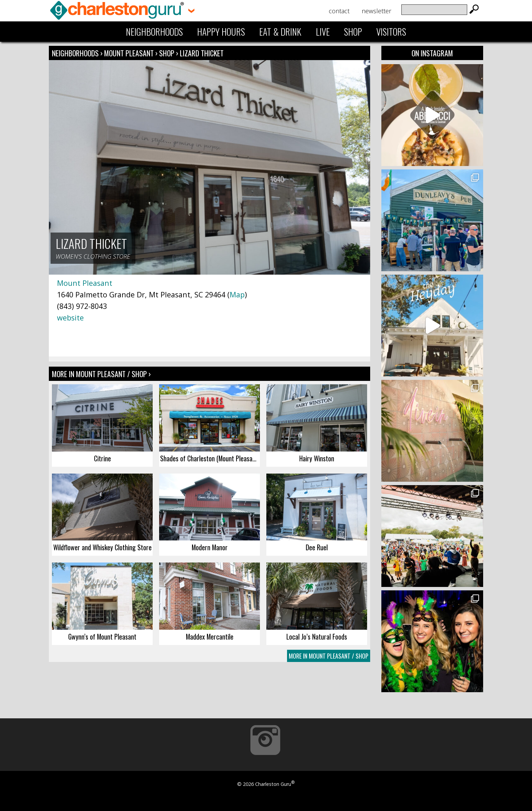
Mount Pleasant (130, 53)
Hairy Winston (317, 458)
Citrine (102, 458)
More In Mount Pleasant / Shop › (101, 374)
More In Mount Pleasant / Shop (329, 656)
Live (323, 32)
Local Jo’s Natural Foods (317, 637)
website (70, 318)
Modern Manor (210, 547)
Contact (339, 11)
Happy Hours (221, 32)
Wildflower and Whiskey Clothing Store (102, 547)
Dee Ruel (317, 547)
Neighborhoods (154, 32)
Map (237, 294)
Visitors (391, 32)
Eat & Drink (280, 32)
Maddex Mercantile (210, 637)
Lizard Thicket (202, 53)
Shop (353, 32)
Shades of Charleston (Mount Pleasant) (210, 458)
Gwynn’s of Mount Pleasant (102, 637)
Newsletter (376, 11)
